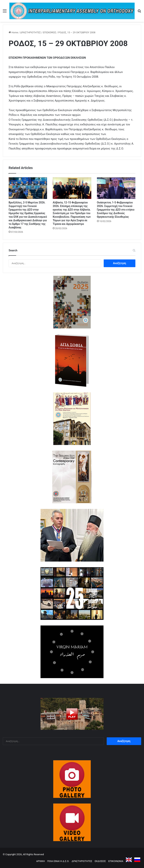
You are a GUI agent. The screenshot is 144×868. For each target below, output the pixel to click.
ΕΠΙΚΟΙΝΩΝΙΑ (116, 861)
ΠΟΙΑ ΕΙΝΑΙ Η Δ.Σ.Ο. (58, 861)
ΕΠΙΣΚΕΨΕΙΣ (50, 32)
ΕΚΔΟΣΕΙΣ (100, 861)
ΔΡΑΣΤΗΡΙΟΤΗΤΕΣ (31, 32)
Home (13, 32)
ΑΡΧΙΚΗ (40, 861)
